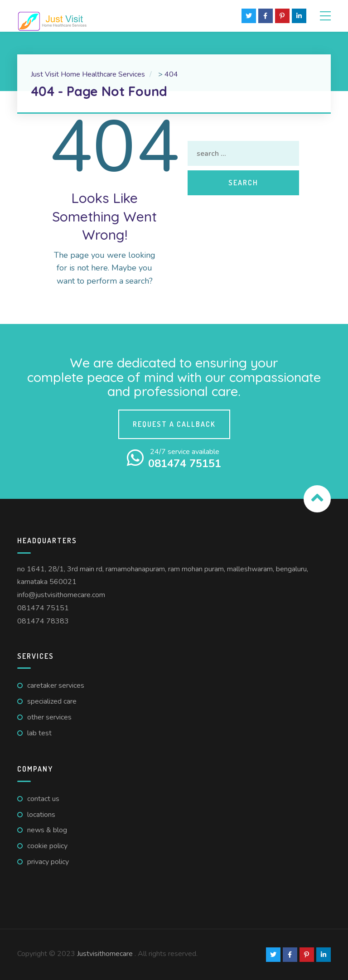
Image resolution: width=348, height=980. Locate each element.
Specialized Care (52, 701)
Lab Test (39, 733)
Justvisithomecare (105, 954)
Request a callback (174, 424)
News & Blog (47, 830)
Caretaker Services (56, 686)
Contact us (43, 799)
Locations (41, 815)
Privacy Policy (48, 862)
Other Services (49, 717)
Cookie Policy (47, 846)
